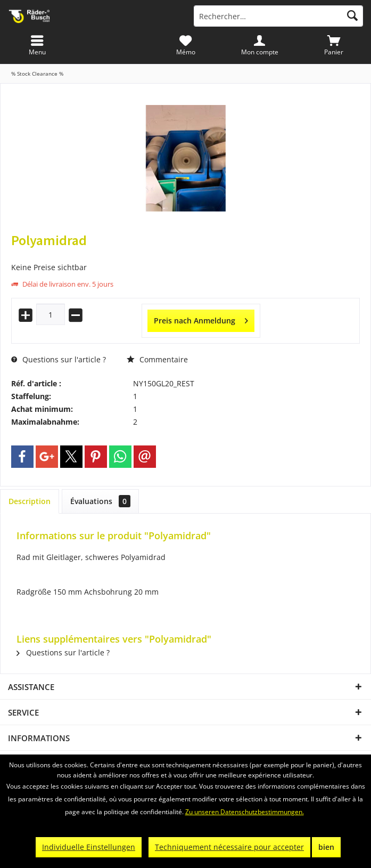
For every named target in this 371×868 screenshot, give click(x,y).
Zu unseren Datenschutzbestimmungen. (245, 812)
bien (326, 847)
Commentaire (157, 359)
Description (30, 501)
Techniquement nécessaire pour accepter (229, 847)
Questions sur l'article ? (59, 359)
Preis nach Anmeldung (201, 319)
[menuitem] (334, 45)
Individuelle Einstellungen (89, 847)
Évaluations (100, 501)
